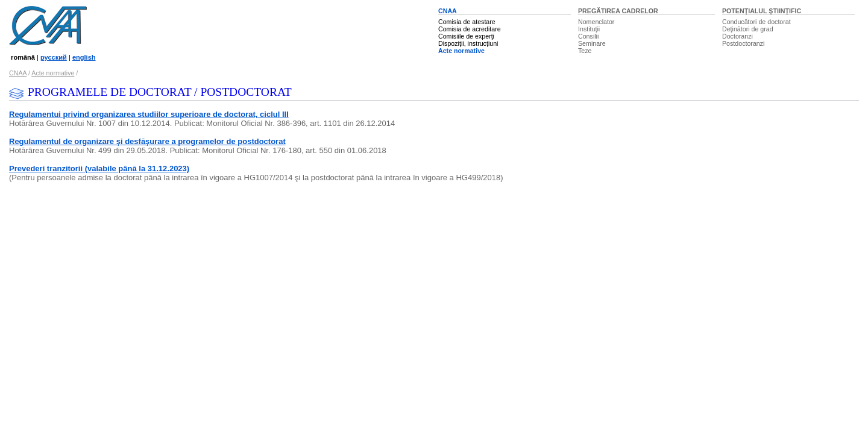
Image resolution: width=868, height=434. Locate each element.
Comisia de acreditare (470, 29)
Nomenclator (596, 22)
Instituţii (589, 29)
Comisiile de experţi (466, 36)
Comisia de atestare (467, 22)
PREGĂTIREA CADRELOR (618, 11)
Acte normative (461, 51)
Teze (585, 51)
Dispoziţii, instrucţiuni (468, 43)
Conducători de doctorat (756, 22)
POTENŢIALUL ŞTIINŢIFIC (762, 11)
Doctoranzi (737, 36)
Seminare (592, 43)
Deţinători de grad (748, 29)
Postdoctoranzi (744, 43)
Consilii (588, 36)
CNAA (448, 11)
